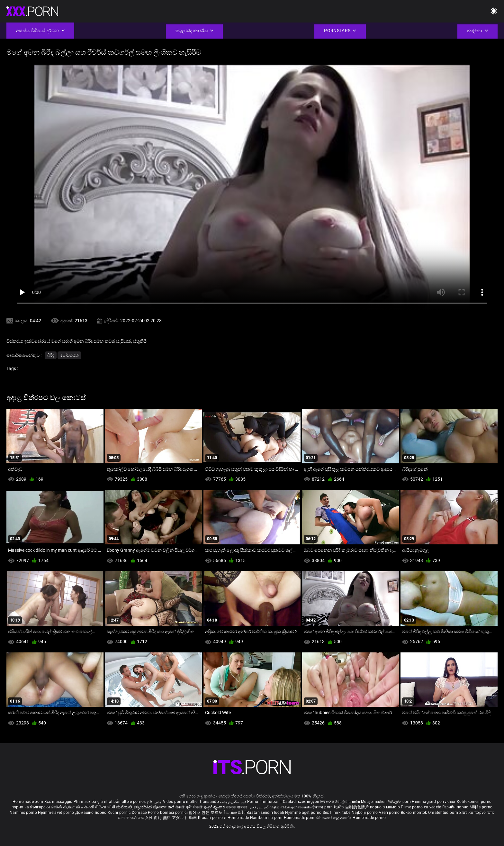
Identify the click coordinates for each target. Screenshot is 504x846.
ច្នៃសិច (340, 807)
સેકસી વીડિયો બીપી (99, 807)
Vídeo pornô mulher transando (191, 802)
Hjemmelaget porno (304, 813)
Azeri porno (390, 813)
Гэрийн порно (456, 807)
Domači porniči (175, 813)
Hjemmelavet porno (56, 813)
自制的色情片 (358, 807)
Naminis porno (24, 813)
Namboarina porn (267, 818)
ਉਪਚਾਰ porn (323, 807)
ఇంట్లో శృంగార (215, 807)
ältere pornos (134, 802)
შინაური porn (400, 802)
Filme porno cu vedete (421, 807)
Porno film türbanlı (265, 802)
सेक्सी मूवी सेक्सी (189, 807)
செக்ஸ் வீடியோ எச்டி (67, 807)
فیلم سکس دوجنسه (233, 802)
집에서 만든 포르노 (206, 813)
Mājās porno (481, 807)
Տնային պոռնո (348, 802)
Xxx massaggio (59, 802)
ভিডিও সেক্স (327, 802)
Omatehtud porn (444, 813)
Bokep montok (414, 813)
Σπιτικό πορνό (473, 813)
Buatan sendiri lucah (266, 813)
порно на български (31, 807)
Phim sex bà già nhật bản (97, 802)
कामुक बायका (237, 807)
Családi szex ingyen (301, 802)
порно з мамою (385, 807)
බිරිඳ (51, 355)
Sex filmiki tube (337, 813)
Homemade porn (28, 802)
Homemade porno (369, 818)
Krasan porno (211, 818)
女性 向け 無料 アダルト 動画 (171, 818)
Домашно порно (91, 813)
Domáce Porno (146, 813)
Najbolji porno (365, 813)
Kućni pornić (120, 813)
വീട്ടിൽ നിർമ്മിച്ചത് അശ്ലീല (291, 807)
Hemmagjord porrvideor (434, 802)
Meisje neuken (374, 802)
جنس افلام (154, 802)
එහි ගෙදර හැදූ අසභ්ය (334, 818)
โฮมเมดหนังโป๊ (235, 813)
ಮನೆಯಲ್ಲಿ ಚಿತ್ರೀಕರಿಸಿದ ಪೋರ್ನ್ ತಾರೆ (146, 807)
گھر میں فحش (259, 807)
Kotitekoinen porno (474, 802)
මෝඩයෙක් (69, 355)
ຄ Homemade (237, 818)
